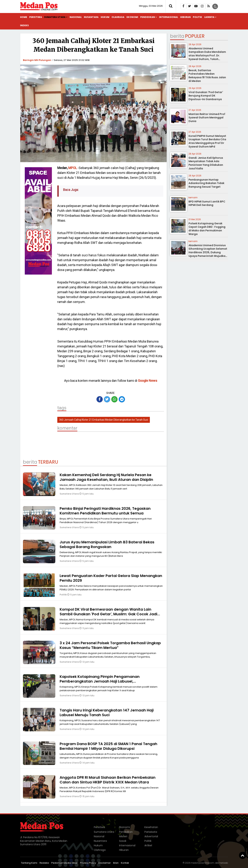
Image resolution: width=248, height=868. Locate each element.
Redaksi (44, 863)
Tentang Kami (29, 863)
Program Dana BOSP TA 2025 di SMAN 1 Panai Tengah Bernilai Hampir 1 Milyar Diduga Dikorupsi (108, 746)
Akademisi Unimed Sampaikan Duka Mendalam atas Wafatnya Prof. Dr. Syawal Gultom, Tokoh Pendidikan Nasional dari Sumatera (207, 57)
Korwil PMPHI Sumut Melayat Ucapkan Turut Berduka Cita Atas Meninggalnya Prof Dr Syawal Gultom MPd (207, 141)
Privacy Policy (88, 863)
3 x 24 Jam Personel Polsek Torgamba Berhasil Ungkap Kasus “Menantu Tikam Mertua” (110, 645)
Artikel (148, 845)
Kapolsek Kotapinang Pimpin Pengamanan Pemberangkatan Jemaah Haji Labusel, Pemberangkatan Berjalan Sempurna (100, 681)
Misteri (123, 836)
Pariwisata (151, 832)
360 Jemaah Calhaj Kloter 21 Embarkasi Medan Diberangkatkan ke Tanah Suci (104, 420)
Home (24, 17)
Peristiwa (36, 17)
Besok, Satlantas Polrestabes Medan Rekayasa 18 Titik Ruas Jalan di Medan (207, 76)
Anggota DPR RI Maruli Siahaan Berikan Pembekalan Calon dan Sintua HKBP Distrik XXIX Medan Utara (108, 780)
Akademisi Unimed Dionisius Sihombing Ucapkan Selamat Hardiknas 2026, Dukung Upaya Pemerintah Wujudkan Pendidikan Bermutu (208, 252)
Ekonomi (132, 17)
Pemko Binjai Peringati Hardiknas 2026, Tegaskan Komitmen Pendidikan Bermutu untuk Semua (105, 511)
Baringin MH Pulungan (37, 60)
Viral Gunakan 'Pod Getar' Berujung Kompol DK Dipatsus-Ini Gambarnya (206, 96)
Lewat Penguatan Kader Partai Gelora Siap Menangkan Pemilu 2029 (111, 578)
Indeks (24, 25)
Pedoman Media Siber (65, 863)
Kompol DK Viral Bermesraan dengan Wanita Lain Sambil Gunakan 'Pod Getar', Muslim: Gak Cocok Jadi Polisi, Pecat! (108, 614)
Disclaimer (105, 863)
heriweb (224, 863)
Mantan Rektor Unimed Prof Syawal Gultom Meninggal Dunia (207, 118)
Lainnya (209, 17)
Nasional (76, 17)
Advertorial (151, 836)
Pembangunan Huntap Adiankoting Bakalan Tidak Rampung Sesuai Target (206, 183)
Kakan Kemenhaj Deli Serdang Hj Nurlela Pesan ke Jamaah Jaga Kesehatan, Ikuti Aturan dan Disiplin (106, 477)
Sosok (123, 841)
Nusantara (91, 17)
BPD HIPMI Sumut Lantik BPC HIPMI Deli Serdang (207, 203)
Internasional (169, 17)
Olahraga (118, 17)
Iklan (116, 863)
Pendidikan (148, 17)
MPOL (73, 168)
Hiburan (185, 17)
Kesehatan (151, 827)
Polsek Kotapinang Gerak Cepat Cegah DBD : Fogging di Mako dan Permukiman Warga (207, 229)
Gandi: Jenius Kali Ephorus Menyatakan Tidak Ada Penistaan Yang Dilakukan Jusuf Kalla (206, 163)
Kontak (125, 863)
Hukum (105, 17)
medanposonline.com (202, 863)
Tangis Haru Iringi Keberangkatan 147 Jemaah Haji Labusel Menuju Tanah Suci (107, 713)
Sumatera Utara (55, 17)
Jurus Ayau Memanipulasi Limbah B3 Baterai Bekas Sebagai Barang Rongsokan (107, 544)
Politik (197, 17)
